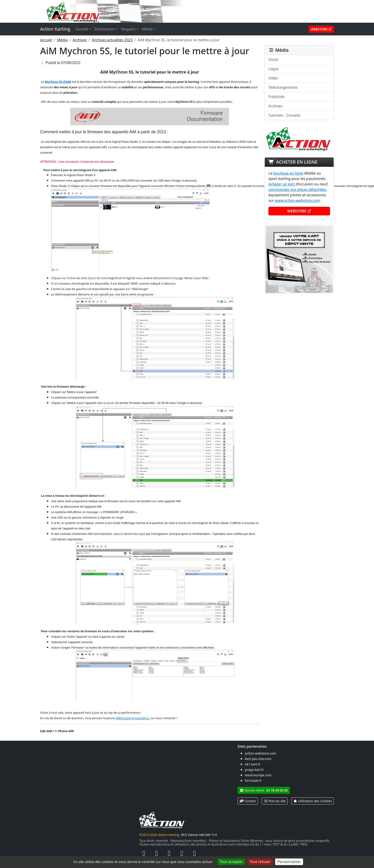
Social (273, 59)
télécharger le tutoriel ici (132, 718)
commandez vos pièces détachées (297, 189)
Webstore (321, 29)
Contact (248, 801)
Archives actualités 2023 (112, 40)
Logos (273, 69)
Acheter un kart (282, 184)
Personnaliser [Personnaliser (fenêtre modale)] (289, 862)
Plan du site (275, 801)
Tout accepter (231, 862)
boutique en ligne (288, 173)
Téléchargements (283, 87)
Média (62, 40)
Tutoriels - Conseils (284, 115)
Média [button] (147, 29)
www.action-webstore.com (297, 200)
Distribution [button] (105, 29)
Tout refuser (260, 862)
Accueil (46, 40)
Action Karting (55, 29)
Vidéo (273, 78)
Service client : (264, 790)
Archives (80, 40)
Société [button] (82, 29)
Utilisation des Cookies (313, 801)
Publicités (277, 97)
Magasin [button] (128, 29)
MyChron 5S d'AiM (58, 82)
